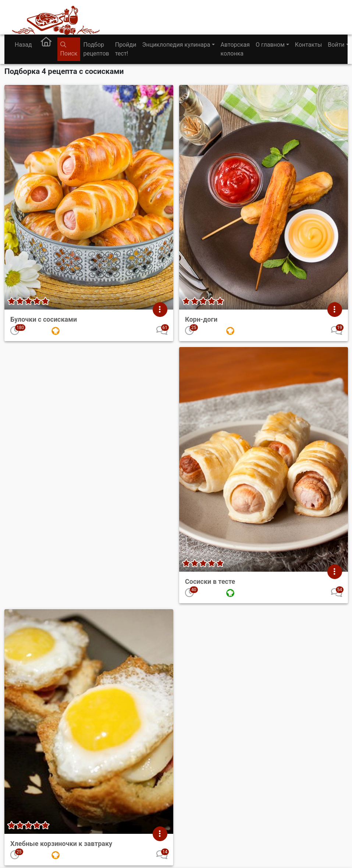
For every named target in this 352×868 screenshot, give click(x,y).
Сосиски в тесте (210, 581)
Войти (336, 45)
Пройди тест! (126, 49)
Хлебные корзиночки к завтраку (61, 844)
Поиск (69, 49)
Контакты (308, 45)
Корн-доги (201, 319)
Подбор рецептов (96, 49)
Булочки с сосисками (44, 319)
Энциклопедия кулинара (176, 45)
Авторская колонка (235, 49)
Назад (23, 45)
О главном (270, 45)
